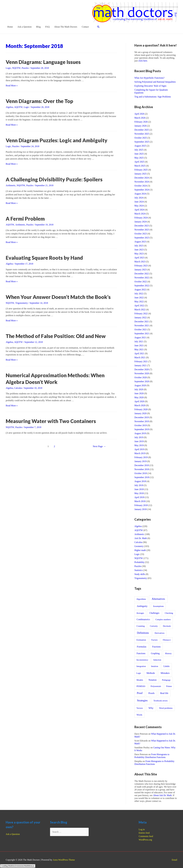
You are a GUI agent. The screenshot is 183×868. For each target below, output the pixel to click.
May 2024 (139, 206)
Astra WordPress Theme (64, 860)
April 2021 (139, 353)
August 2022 (140, 290)
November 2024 (142, 182)
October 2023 (141, 234)
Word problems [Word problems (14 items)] (166, 708)
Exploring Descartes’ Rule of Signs (150, 86)
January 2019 (141, 461)
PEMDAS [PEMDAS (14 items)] (141, 686)
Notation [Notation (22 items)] (153, 680)
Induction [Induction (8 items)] (157, 660)
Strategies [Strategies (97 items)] (142, 700)
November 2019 (142, 421)
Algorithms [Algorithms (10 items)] (141, 599)
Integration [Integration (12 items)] (141, 666)
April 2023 (139, 258)
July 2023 (139, 246)
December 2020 (142, 369)
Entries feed (144, 833)
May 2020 (139, 397)
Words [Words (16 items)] (139, 715)
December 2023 (142, 226)
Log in (142, 829)
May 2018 (139, 493)
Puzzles (25, 68)
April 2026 (139, 114)
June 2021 (139, 345)
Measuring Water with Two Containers (51, 421)
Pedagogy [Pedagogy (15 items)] (166, 680)
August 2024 (140, 194)
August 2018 (140, 481)
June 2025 (139, 154)
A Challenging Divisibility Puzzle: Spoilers (55, 179)
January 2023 (141, 270)
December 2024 (142, 178)
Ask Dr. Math (141, 538)
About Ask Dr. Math (162, 795)
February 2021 (141, 361)
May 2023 (139, 254)
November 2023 (142, 230)
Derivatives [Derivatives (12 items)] (160, 633)
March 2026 (140, 118)
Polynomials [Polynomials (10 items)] (156, 686)
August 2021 (140, 337)
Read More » (12, 86)
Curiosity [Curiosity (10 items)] (154, 626)
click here (143, 61)
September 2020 (142, 381)
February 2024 (141, 218)
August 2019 (140, 433)
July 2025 (139, 150)
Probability (139, 562)
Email (175, 860)
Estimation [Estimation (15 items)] (141, 640)
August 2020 (140, 385)
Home (10, 27)
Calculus (18, 388)
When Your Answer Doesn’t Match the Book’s (59, 297)
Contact (85, 27)
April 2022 (139, 306)
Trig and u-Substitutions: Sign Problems (153, 97)
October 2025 (141, 138)
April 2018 (139, 497)
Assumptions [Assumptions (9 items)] (158, 606)
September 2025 (142, 142)
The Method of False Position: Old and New (56, 336)
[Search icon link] (98, 27)
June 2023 (139, 250)
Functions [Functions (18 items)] (141, 653)
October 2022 (141, 282)
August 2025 (140, 146)
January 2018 (141, 509)
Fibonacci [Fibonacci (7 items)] (167, 640)
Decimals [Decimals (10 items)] (167, 626)
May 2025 (139, 158)
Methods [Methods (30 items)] (151, 673)
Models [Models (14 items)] (140, 680)
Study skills (140, 574)
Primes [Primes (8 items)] (169, 686)
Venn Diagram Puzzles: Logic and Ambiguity (58, 140)
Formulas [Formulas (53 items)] (142, 647)
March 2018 (140, 501)
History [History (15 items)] (168, 653)
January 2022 (141, 318)
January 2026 (141, 126)
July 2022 (139, 294)
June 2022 (139, 298)
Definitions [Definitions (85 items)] (143, 633)
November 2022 (142, 278)
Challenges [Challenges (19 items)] (154, 613)
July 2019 (139, 437)
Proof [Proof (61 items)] (140, 693)
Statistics (139, 570)
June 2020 (139, 393)
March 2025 (140, 166)
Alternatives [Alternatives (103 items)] (158, 599)
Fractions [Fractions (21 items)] (156, 647)
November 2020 (142, 373)
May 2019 (139, 445)
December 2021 (142, 322)
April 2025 (139, 162)
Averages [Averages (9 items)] (140, 613)
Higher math (140, 550)
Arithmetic (11, 185)
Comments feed (146, 836)
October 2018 (141, 473)
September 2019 (142, 429)
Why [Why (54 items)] (151, 708)
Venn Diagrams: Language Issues (44, 62)
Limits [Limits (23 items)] (167, 666)
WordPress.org (145, 840)
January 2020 (141, 413)
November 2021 (142, 325)
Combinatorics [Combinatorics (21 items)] (143, 619)
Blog (38, 27)
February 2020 (141, 409)
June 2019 (139, 441)
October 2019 (141, 425)
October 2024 (141, 186)
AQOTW (18, 107)
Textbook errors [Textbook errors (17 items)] (160, 701)
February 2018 (141, 505)
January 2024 (141, 222)
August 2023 (140, 242)
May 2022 (139, 302)
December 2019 (142, 417)
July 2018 (139, 485)
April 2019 (139, 449)
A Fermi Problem (26, 218)
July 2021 (139, 341)
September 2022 (142, 286)
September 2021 (142, 333)
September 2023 (142, 238)
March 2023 (140, 262)
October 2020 (141, 377)
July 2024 (139, 198)
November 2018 (142, 469)
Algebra (9, 107)
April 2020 (139, 401)
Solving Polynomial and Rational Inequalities (155, 82)
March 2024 (140, 214)
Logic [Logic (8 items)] (139, 673)
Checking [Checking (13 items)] (169, 613)
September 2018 (142, 477)
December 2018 (142, 465)
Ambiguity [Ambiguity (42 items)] (142, 606)
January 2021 (141, 365)
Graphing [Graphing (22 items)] (155, 653)
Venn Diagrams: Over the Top (40, 101)
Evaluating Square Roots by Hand (45, 257)
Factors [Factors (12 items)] (154, 640)
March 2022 (140, 310)
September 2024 (142, 190)
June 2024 (139, 202)
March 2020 (140, 405)
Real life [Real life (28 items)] (164, 693)
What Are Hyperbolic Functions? (150, 78)
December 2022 (142, 274)
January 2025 (141, 174)
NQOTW (16, 68)
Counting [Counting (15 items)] (141, 626)
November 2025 (142, 134)
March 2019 (140, 453)
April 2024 (139, 210)
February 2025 (141, 170)
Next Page (99, 446)
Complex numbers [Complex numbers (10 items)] (163, 619)
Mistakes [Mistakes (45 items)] (165, 673)
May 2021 (139, 349)
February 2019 (141, 457)
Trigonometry (21, 303)
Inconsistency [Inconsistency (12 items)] (142, 660)
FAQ (47, 27)
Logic (8, 68)
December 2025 (142, 130)
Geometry (139, 546)
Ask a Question (25, 27)
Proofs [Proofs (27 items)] (151, 693)
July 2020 (139, 389)
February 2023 (141, 266)
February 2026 (141, 122)
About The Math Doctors (66, 27)
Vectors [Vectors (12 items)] (140, 708)
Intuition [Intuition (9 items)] (155, 666)
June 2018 (139, 489)
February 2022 (141, 314)
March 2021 (140, 357)
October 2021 (141, 329)
